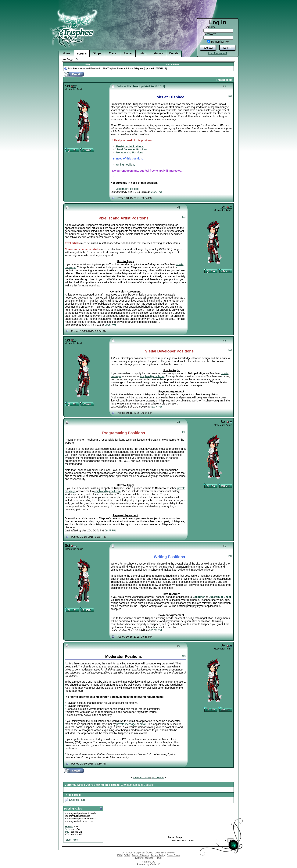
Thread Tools (224, 80)
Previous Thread (141, 778)
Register (208, 48)
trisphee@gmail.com (152, 376)
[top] (230, 96)
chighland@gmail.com (107, 491)
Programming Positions (129, 152)
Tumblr (159, 858)
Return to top (148, 862)
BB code (69, 827)
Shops (97, 53)
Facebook (148, 858)
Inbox (143, 53)
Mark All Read (173, 64)
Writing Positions (125, 165)
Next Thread (158, 778)
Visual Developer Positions (131, 149)
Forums (82, 54)
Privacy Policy (158, 855)
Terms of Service (140, 855)
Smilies (68, 829)
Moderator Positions (127, 189)
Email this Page (77, 800)
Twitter (138, 858)
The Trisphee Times (113, 68)
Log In (227, 48)
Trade (112, 53)
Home (67, 53)
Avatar (128, 53)
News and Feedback (90, 68)
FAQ (88, 64)
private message (126, 724)
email (143, 724)
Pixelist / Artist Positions (130, 146)
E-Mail (127, 855)
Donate (174, 53)
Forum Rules (71, 840)
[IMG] (67, 832)
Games (159, 53)
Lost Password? (218, 53)
